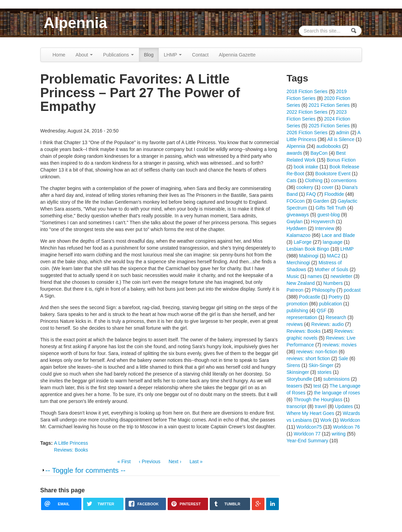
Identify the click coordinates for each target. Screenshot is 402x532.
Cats (292, 180)
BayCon (319, 153)
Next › (175, 461)
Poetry (335, 297)
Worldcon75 (309, 427)
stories (325, 372)
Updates (344, 406)
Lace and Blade (338, 235)
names (315, 276)
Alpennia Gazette (237, 55)
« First (124, 461)
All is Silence (341, 139)
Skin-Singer (321, 365)
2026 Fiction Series (307, 132)
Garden (321, 201)
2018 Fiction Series (307, 91)
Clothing (314, 180)
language (333, 242)
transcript (297, 406)
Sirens (294, 365)
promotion (297, 304)
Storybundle (300, 379)
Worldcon (350, 420)
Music (293, 276)
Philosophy (323, 290)
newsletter (341, 276)
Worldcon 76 (346, 427)
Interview (325, 228)
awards (294, 153)
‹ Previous (150, 461)
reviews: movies (340, 345)
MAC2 (334, 256)
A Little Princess (71, 443)
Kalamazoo (299, 235)
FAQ (311, 194)
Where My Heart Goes (310, 413)
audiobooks (329, 146)
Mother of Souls (332, 269)
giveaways (298, 215)
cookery (305, 187)
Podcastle (309, 297)
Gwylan (295, 221)
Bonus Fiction (341, 160)
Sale (343, 358)
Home (59, 55)
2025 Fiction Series (329, 126)
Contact (200, 55)
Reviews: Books (71, 450)
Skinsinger (298, 372)
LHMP (173, 55)
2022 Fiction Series (307, 112)
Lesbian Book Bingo (308, 249)
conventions (344, 180)
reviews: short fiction (308, 358)
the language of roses (337, 393)
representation (302, 317)
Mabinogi (309, 256)
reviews (295, 324)
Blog (149, 55)
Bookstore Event (333, 174)
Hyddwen (297, 228)
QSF (321, 311)
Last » (196, 461)
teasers (295, 386)
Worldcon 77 (307, 434)
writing (339, 434)
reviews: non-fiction (317, 352)
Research (336, 317)
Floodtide (334, 194)
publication (330, 304)
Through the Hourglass (318, 400)
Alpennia (76, 23)
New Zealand (301, 283)
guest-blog (329, 215)
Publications (118, 55)
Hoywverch (323, 221)
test (317, 386)
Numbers (333, 283)
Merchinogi (298, 263)
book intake (306, 167)
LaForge (303, 242)
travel (321, 406)
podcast (352, 290)
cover (327, 187)
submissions (336, 379)
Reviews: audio (328, 324)
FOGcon (296, 201)
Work (326, 420)
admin (342, 132)
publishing (297, 311)
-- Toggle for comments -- (86, 470)
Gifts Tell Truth (331, 208)
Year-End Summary (308, 441)
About (84, 55)
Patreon (295, 290)
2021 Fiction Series (329, 105)
